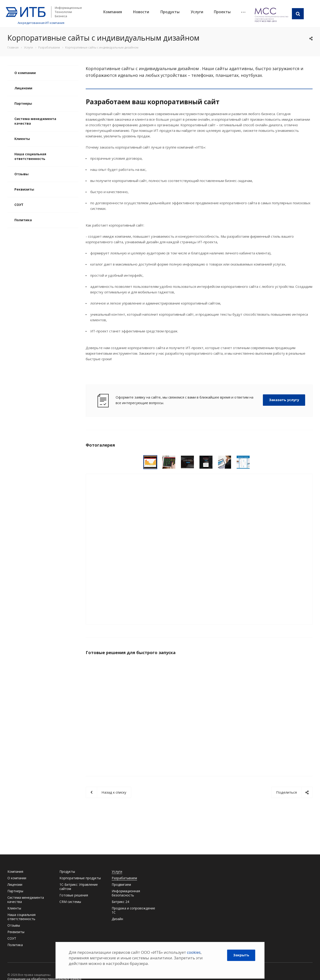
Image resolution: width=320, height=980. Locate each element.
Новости (141, 12)
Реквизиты (24, 189)
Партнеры (23, 103)
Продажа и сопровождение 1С (133, 910)
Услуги (197, 12)
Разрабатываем (124, 878)
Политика (23, 220)
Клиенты (22, 139)
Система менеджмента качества (35, 121)
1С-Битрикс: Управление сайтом (79, 887)
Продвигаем (121, 884)
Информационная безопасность (126, 893)
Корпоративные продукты (80, 878)
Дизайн (117, 919)
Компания (113, 12)
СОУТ (19, 205)
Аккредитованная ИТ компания (41, 23)
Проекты (222, 12)
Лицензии (23, 88)
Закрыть (241, 955)
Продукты (170, 12)
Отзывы (21, 174)
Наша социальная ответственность (30, 156)
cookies (194, 952)
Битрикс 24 (120, 902)
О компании (25, 73)
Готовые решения (74, 895)
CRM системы (70, 902)
